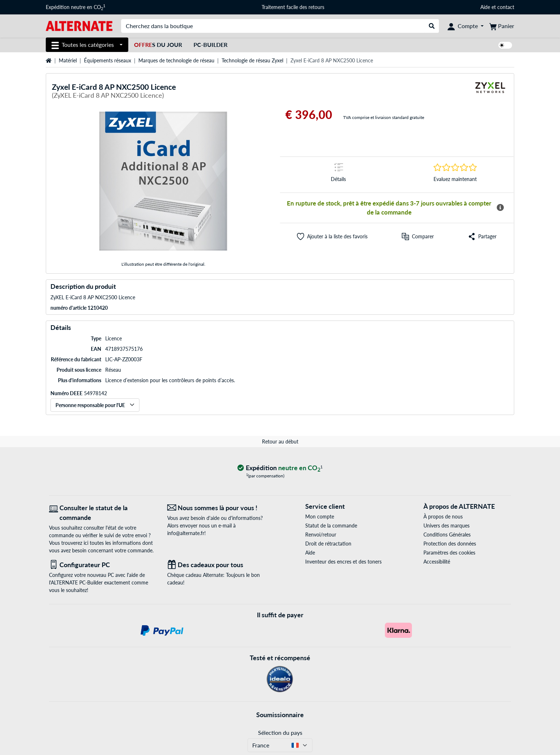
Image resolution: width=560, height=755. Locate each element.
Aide (485, 7)
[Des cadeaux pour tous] (221, 565)
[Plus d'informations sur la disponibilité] (500, 208)
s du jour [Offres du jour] (158, 45)
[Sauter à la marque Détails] (338, 175)
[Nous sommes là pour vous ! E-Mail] (221, 508)
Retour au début (280, 441)
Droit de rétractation (328, 544)
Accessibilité (437, 562)
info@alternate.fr (186, 533)
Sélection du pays (280, 732)
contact (506, 7)
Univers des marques (446, 526)
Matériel (68, 60)
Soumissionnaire (280, 715)
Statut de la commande (331, 526)
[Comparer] (418, 237)
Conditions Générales (447, 535)
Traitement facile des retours (293, 7)
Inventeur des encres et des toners (343, 562)
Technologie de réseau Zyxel (252, 60)
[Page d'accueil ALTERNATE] (79, 25)
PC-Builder (210, 45)
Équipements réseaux (108, 60)
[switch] (505, 45)
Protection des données (450, 544)
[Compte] (466, 26)
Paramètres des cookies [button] (449, 553)
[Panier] (502, 26)
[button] (332, 237)
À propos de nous (443, 516)
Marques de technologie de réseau (176, 60)
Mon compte (320, 516)
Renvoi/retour (321, 535)
